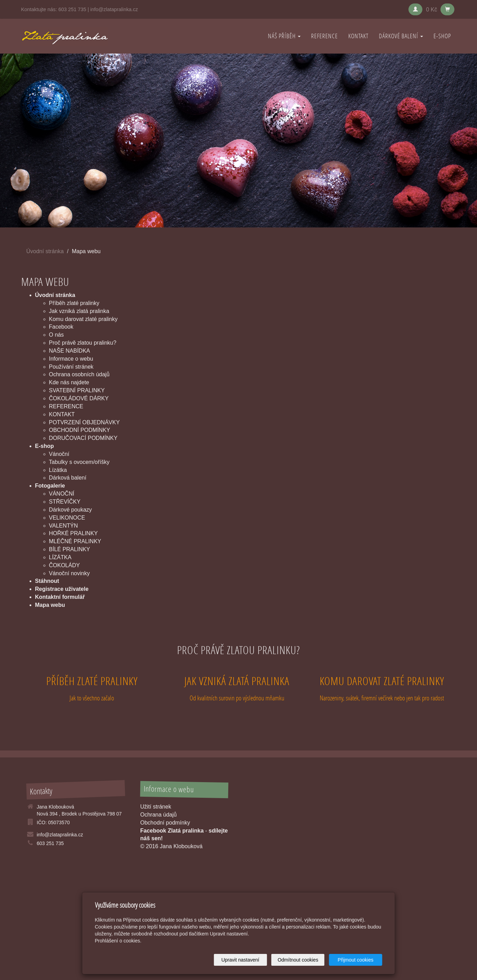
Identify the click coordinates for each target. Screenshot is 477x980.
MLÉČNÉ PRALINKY (75, 541)
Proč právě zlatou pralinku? (83, 343)
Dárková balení (68, 478)
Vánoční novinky (69, 573)
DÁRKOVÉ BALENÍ (401, 36)
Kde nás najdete (69, 382)
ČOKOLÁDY (65, 565)
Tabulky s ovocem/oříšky (79, 462)
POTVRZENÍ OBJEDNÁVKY (85, 422)
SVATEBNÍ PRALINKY (77, 390)
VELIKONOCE (67, 518)
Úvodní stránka (45, 251)
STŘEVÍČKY (65, 502)
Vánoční (59, 454)
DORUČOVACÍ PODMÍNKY (83, 438)
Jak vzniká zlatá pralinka (79, 311)
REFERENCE (324, 36)
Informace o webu (71, 359)
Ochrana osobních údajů (79, 374)
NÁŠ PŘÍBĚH (284, 36)
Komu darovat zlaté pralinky (83, 319)
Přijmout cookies (356, 960)
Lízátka (58, 470)
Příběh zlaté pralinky (74, 303)
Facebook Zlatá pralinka (172, 831)
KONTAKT (358, 36)
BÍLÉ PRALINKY (70, 549)
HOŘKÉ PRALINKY (73, 533)
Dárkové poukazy (71, 510)
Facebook (61, 327)
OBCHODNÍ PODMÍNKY (80, 430)
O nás (57, 335)
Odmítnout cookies (298, 960)
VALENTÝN (63, 526)
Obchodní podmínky (165, 823)
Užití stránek (156, 807)
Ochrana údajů (158, 815)
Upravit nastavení (241, 960)
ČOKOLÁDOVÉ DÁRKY (79, 398)
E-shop (442, 36)
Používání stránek (71, 367)
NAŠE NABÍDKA (70, 351)
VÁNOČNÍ (62, 494)
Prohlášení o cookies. (118, 941)
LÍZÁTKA (60, 557)
